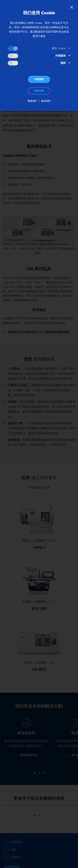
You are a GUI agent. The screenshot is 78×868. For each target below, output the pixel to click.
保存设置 (39, 91)
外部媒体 (61, 56)
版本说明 (46, 101)
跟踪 (63, 63)
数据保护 (32, 101)
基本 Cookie (59, 48)
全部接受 (39, 79)
